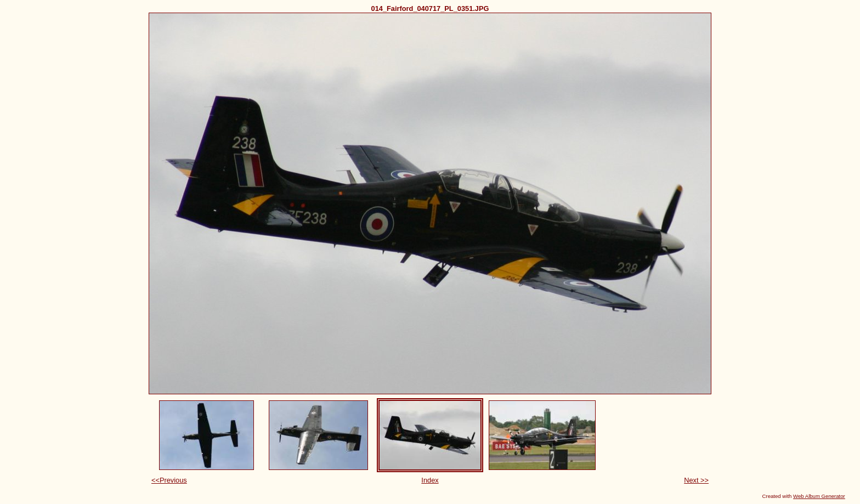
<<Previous (169, 480)
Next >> (696, 480)
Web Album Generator (819, 496)
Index (430, 480)
